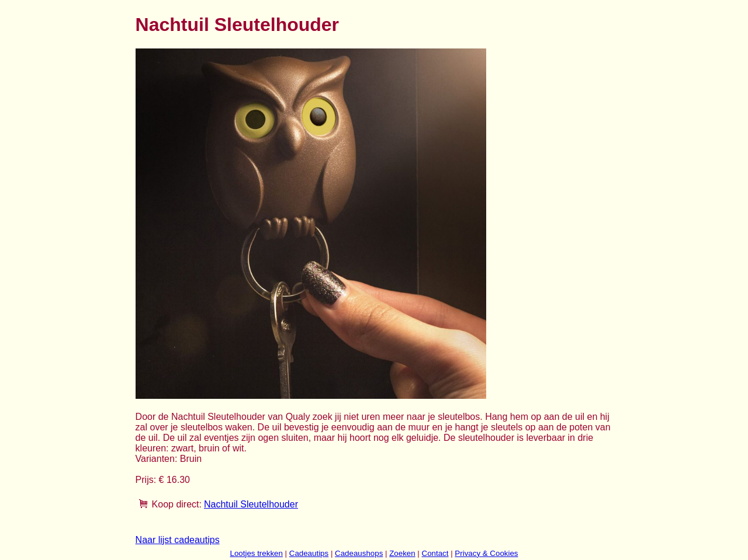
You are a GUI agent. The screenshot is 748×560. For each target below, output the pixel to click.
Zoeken (402, 553)
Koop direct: (177, 504)
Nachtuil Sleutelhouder (251, 504)
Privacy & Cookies (486, 553)
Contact (435, 553)
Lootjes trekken (256, 553)
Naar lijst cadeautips (178, 540)
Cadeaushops (359, 553)
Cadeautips (309, 553)
